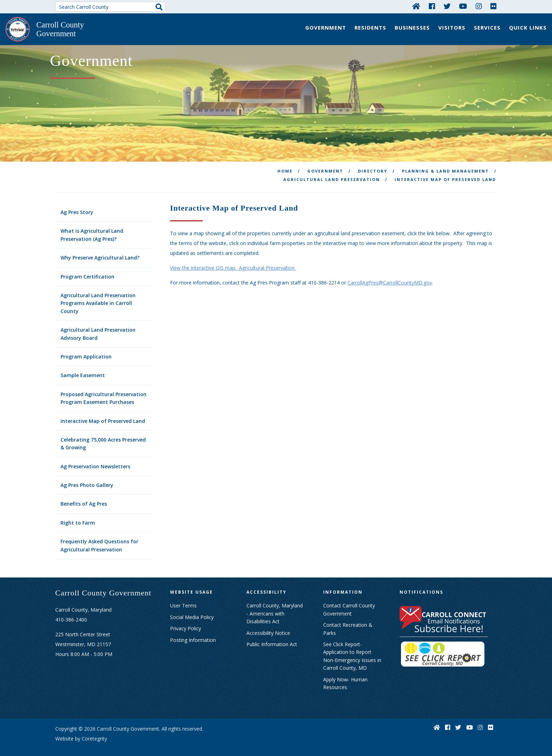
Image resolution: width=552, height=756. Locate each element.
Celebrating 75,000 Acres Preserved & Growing (103, 438)
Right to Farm (78, 517)
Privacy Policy (186, 623)
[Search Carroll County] (111, 7)
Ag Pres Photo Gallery (87, 479)
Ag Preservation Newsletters (95, 461)
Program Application (86, 351)
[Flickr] (494, 6)
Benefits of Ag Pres (84, 498)
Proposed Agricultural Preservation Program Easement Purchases (103, 392)
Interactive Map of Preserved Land (103, 415)
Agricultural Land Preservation (332, 174)
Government (326, 27)
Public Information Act (272, 639)
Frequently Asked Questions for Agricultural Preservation (99, 540)
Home (285, 165)
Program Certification (87, 271)
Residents (370, 27)
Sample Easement (83, 370)
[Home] (416, 6)
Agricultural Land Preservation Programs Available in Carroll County (98, 298)
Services (487, 27)
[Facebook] (432, 6)
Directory (373, 165)
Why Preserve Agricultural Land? (100, 252)
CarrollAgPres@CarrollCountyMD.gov (390, 277)
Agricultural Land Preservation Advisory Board (98, 328)
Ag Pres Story (77, 207)
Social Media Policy (192, 611)
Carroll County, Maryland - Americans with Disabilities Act (275, 608)
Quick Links (528, 27)
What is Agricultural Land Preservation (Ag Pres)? (92, 229)
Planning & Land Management (446, 165)
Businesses (412, 27)
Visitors (452, 27)
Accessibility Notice (268, 627)
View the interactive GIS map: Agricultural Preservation (233, 262)
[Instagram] (479, 6)
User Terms (183, 600)
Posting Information (193, 634)
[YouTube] (463, 6)
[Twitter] (447, 6)
